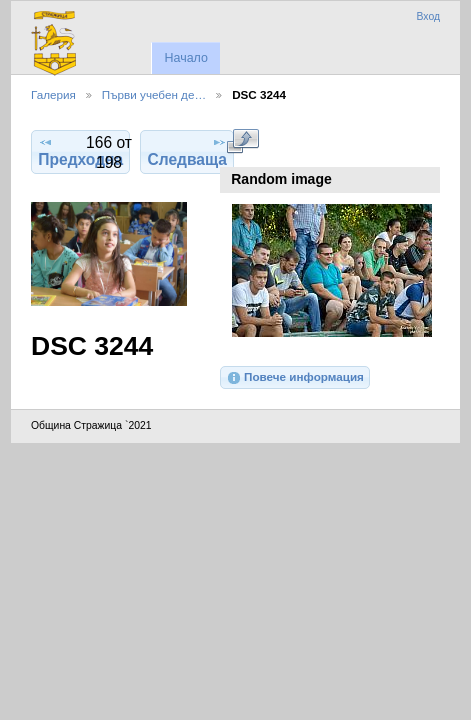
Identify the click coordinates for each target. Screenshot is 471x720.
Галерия (53, 94)
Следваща (187, 151)
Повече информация (295, 378)
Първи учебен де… (154, 94)
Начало (185, 58)
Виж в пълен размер (242, 141)
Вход (428, 16)
